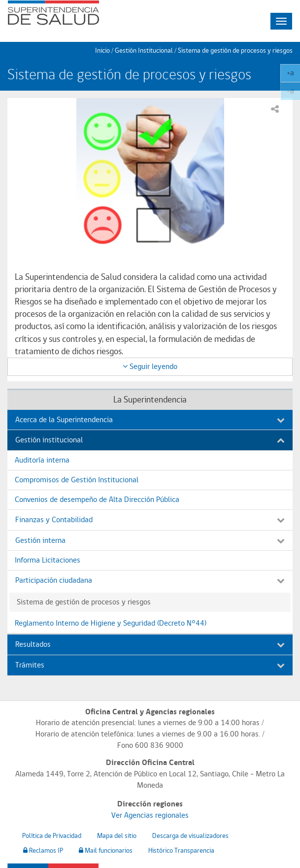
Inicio (102, 50)
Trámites (150, 665)
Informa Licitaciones (48, 560)
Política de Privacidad (52, 835)
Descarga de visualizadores (190, 835)
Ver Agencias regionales (150, 815)
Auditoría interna (42, 460)
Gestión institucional (150, 440)
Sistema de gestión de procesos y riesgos (235, 50)
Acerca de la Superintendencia (150, 419)
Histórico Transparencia (181, 850)
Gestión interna (150, 540)
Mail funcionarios (106, 850)
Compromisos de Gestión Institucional (77, 480)
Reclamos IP (43, 850)
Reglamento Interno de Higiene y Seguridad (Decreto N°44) (111, 623)
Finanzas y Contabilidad (150, 519)
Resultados (150, 644)
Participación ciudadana (150, 580)
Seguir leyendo (150, 366)
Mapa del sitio (117, 835)
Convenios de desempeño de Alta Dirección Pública (97, 499)
